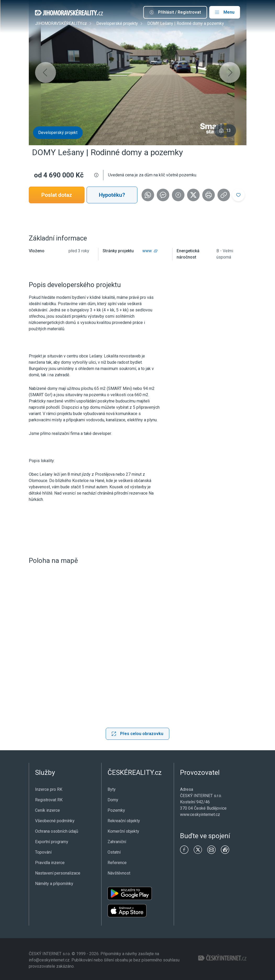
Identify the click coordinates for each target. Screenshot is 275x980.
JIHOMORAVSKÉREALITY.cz (61, 23)
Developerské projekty (117, 23)
